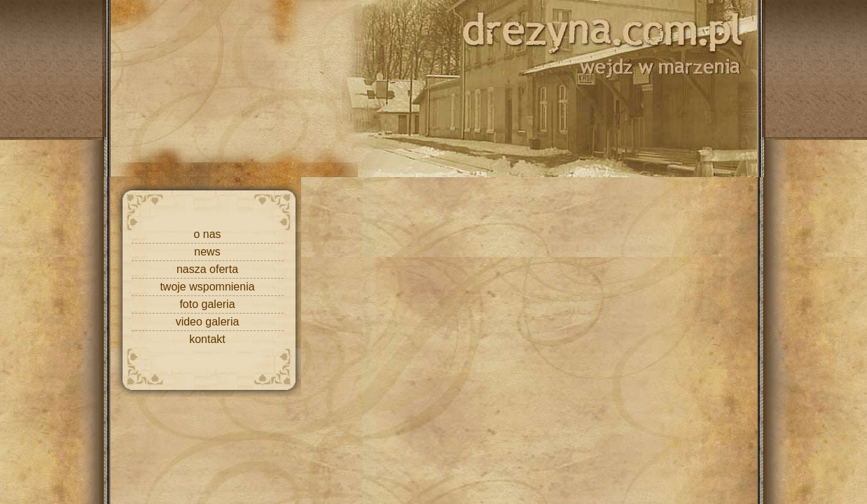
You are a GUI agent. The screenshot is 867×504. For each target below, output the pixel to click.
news (207, 252)
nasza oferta (207, 269)
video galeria (208, 322)
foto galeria (207, 304)
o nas (207, 234)
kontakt (207, 339)
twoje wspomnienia (207, 287)
